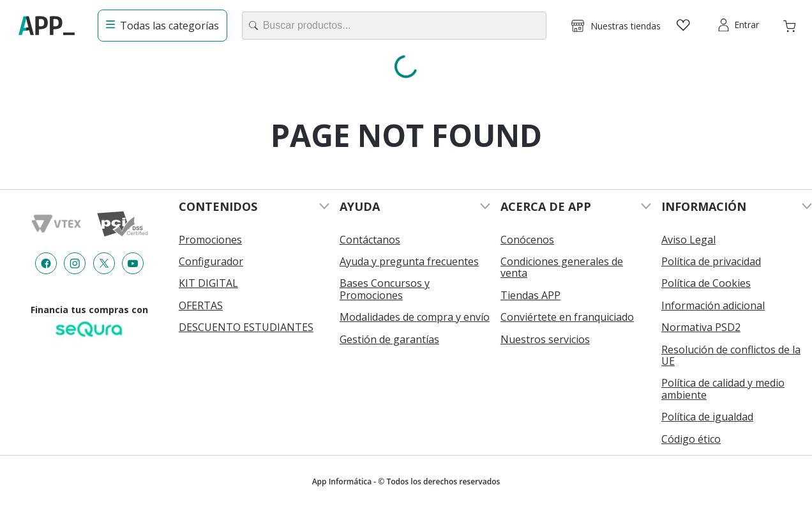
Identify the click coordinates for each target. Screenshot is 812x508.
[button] (616, 26)
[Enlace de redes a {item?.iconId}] (46, 263)
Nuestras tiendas (626, 26)
